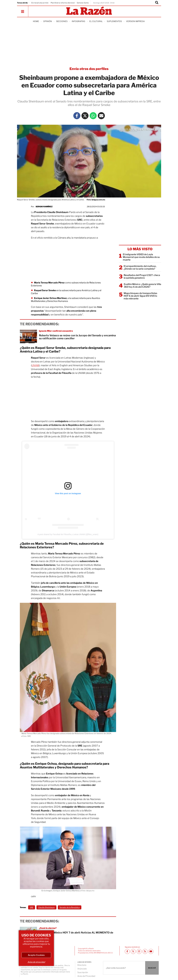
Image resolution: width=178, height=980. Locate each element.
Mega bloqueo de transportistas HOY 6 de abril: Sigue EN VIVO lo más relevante (140, 296)
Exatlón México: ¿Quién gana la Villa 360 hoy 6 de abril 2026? (142, 286)
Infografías (78, 21)
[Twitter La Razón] (85, 116)
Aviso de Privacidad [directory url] (86, 976)
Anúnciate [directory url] (82, 969)
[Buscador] (157, 3)
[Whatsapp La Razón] (93, 116)
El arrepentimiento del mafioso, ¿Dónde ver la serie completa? (140, 267)
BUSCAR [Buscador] (152, 968)
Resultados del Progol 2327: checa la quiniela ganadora (142, 276)
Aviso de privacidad (36, 962)
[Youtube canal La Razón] (151, 951)
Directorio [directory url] (82, 965)
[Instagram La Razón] (139, 951)
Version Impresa (135, 21)
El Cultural (96, 21)
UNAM (35, 365)
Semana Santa (83, 3)
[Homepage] (89, 11)
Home (36, 21)
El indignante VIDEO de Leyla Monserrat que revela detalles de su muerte (141, 257)
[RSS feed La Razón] (145, 951)
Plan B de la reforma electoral (63, 3)
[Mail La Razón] (101, 116)
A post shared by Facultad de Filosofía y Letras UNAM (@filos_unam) (68, 534)
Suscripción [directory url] (83, 972)
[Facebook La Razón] (77, 116)
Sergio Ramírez (44, 207)
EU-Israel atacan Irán (40, 3)
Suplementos (114, 21)
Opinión (48, 21)
